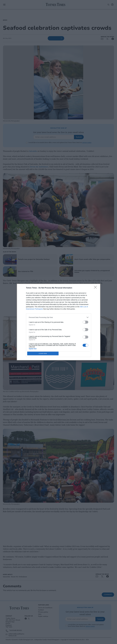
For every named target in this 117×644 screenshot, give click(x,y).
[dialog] (59, 322)
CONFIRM (43, 354)
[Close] (96, 288)
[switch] (85, 322)
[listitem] (59, 317)
